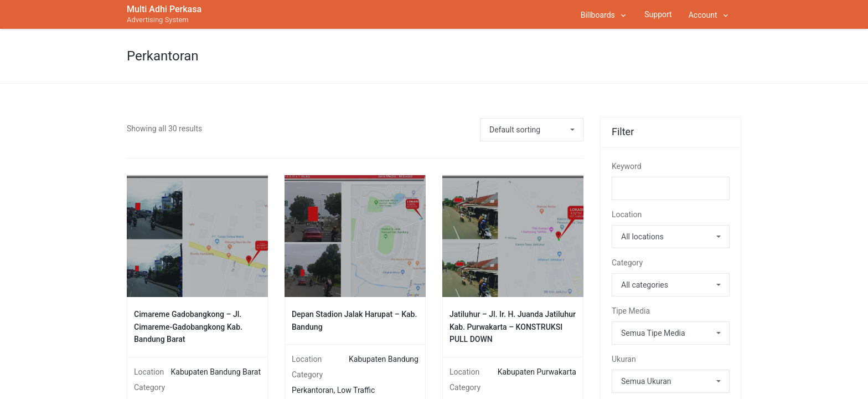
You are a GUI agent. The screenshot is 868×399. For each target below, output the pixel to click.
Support (658, 14)
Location (627, 214)
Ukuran (624, 359)
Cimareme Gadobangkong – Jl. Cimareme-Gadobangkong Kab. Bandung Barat (188, 327)
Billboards (598, 15)
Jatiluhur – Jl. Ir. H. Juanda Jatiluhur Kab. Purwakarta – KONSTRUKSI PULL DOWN (513, 327)
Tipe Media (631, 311)
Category (627, 263)
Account (703, 15)
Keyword (627, 166)
